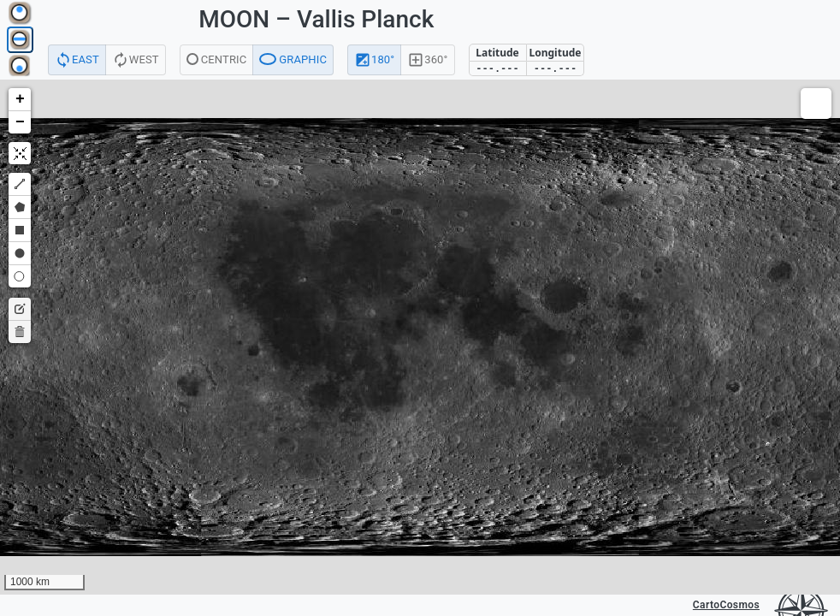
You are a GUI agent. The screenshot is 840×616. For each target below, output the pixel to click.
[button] (20, 100)
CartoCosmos (726, 605)
